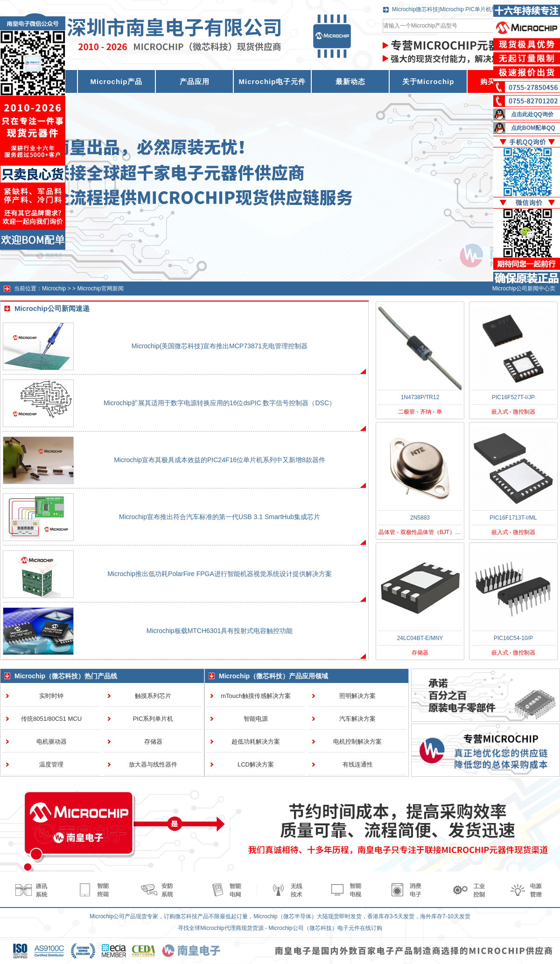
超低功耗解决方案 (256, 742)
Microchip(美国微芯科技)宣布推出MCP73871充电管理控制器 (220, 346)
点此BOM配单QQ (533, 128)
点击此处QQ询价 (532, 114)
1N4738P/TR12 (420, 397)
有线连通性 (358, 764)
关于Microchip (428, 81)
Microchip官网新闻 (100, 288)
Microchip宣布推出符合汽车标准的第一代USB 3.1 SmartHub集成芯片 (220, 517)
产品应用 (195, 81)
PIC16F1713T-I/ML (513, 518)
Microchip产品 (117, 81)
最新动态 (350, 81)
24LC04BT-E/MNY (420, 638)
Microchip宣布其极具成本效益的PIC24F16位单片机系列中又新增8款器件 (220, 460)
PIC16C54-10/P (513, 638)
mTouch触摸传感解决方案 (256, 696)
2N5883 (420, 518)
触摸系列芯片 (153, 696)
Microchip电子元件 (273, 81)
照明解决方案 (357, 696)
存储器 (153, 742)
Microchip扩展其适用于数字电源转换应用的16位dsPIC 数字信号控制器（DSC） (220, 403)
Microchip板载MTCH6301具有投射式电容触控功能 (220, 631)
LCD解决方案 (256, 764)
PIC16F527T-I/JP (513, 397)
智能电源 (256, 719)
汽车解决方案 (357, 719)
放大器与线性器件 (153, 764)
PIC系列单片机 (153, 719)
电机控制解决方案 (357, 742)
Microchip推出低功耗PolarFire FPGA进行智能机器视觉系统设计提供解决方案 (220, 574)
